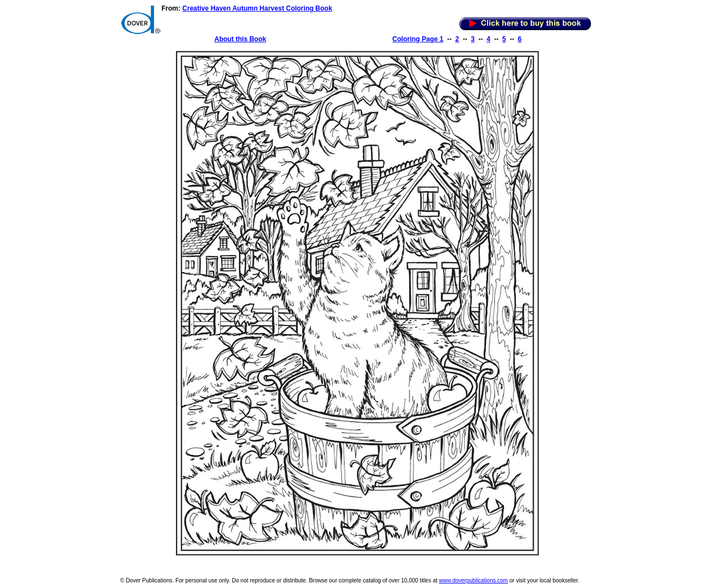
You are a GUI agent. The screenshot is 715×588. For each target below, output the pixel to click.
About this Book (240, 39)
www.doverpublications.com (473, 580)
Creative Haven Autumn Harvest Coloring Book (257, 8)
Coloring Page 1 (418, 39)
